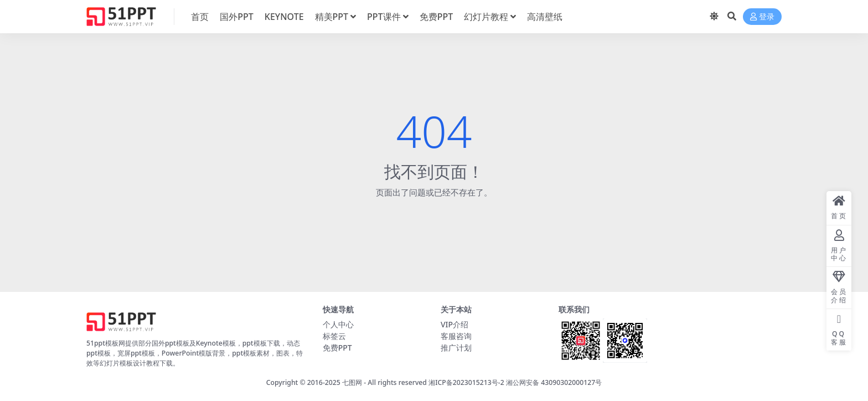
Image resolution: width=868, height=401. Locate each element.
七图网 (352, 382)
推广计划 (456, 348)
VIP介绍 (454, 324)
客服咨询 (456, 336)
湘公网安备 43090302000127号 (554, 382)
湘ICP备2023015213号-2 (467, 382)
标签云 (334, 336)
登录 (762, 17)
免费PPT (337, 348)
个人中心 (338, 324)
